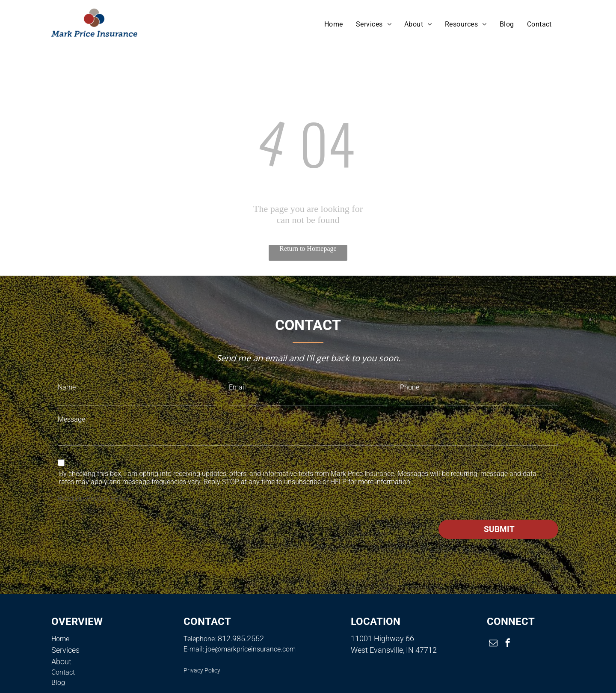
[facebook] (508, 644)
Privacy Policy (107, 498)
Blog (58, 683)
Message (71, 419)
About (61, 662)
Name (67, 387)
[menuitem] (334, 24)
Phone (410, 387)
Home (60, 639)
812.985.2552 (241, 638)
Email (237, 387)
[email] (493, 644)
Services (65, 650)
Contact (63, 672)
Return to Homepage (308, 248)
